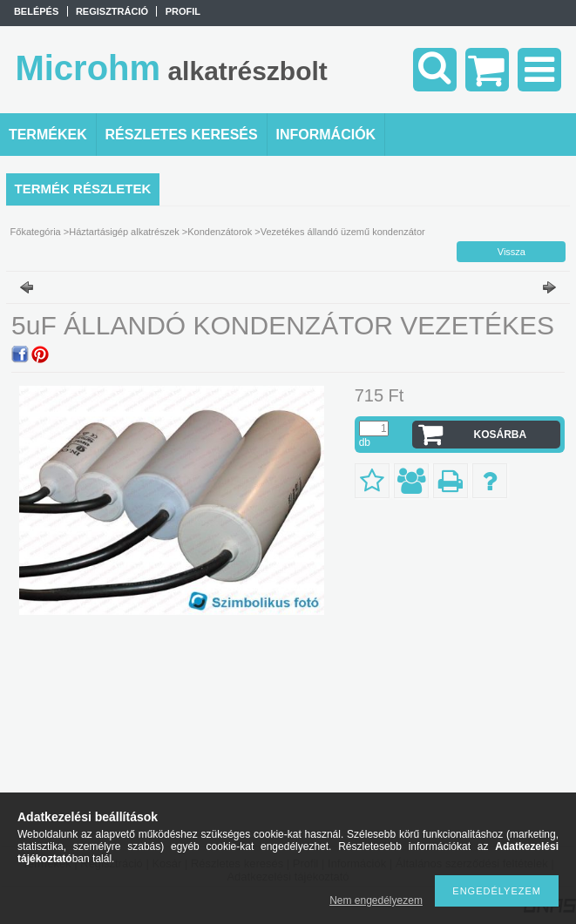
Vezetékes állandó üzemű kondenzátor (343, 232)
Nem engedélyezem (376, 900)
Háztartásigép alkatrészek (124, 232)
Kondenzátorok (220, 232)
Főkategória (36, 232)
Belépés (36, 11)
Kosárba (501, 435)
